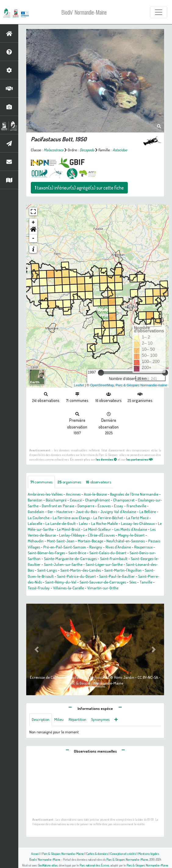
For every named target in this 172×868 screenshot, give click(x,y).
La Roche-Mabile (104, 523)
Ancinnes (73, 494)
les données (106, 459)
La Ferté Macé (137, 518)
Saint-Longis (47, 570)
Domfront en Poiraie (58, 506)
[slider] (101, 373)
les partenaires (140, 459)
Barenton (35, 500)
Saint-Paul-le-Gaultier (117, 576)
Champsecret (124, 500)
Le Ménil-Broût (69, 529)
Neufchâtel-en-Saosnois (126, 541)
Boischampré (56, 500)
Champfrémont (97, 500)
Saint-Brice (77, 553)
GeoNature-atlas (48, 865)
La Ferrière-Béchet (108, 518)
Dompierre (86, 506)
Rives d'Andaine (118, 547)
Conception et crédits (123, 854)
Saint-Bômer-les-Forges (46, 553)
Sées (133, 582)
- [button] (33, 238)
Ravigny (96, 547)
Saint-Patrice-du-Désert (76, 576)
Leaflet (79, 385)
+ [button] (33, 222)
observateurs (99, 482)
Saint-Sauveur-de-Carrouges (103, 582)
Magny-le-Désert (131, 535)
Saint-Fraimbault (114, 559)
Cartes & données (97, 854)
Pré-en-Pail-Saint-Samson (65, 547)
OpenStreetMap (102, 385)
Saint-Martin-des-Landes (81, 570)
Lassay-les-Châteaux (138, 523)
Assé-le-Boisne (95, 494)
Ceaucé (76, 500)
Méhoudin (36, 541)
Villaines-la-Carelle (68, 588)
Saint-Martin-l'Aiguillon (123, 570)
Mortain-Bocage (90, 541)
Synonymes (100, 719)
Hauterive (64, 512)
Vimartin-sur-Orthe (103, 588)
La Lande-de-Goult (61, 523)
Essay (119, 506)
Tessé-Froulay (39, 588)
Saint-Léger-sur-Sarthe (104, 564)
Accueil (36, 854)
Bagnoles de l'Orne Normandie (134, 494)
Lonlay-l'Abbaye (72, 535)
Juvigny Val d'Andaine (118, 512)
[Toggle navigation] (159, 12)
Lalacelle (35, 523)
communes (41, 482)
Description (41, 719)
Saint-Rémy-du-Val (61, 582)
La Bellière (148, 512)
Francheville (136, 506)
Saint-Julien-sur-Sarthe (63, 564)
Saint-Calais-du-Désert (108, 553)
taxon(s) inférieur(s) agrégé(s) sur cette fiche (79, 188)
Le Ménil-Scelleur (97, 529)
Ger (50, 512)
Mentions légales (149, 854)
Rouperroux (143, 547)
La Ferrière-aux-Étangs (71, 518)
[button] (33, 230)
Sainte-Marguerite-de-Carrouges (70, 559)
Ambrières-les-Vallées (45, 494)
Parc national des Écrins (94, 865)
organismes (69, 482)
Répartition (77, 719)
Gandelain (36, 512)
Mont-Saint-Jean (61, 541)
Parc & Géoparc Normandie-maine (141, 385)
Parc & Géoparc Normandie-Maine (63, 854)
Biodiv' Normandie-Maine (84, 12)
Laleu (83, 523)
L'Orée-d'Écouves (101, 535)
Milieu (59, 719)
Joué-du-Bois (86, 512)
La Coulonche (39, 518)
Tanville (146, 582)
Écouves (104, 506)
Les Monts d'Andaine (131, 529)
